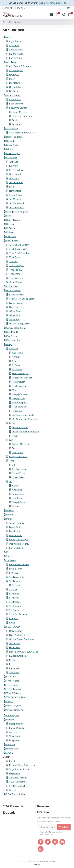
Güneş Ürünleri (13, 290)
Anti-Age (14, 162)
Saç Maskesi (15, 602)
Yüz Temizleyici (17, 207)
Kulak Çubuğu (13, 340)
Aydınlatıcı (17, 490)
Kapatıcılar (17, 498)
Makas (15, 390)
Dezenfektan (16, 631)
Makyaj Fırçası (19, 398)
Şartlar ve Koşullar (18, 786)
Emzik (15, 120)
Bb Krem (14, 166)
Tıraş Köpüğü (16, 270)
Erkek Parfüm (16, 536)
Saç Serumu (15, 606)
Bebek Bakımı (16, 104)
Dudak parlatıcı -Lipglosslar (25, 432)
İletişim (13, 790)
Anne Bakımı (15, 100)
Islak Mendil (12, 332)
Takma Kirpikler (20, 407)
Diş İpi (12, 79)
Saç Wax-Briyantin (18, 614)
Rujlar (15, 436)
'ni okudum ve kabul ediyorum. (52, 833)
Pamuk (10, 515)
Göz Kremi (14, 178)
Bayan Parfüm (16, 527)
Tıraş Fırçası (15, 257)
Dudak (12, 423)
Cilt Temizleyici (17, 170)
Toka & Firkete (14, 693)
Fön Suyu (14, 573)
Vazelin (10, 702)
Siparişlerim (15, 736)
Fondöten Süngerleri (22, 378)
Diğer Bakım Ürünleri (19, 565)
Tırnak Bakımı (18, 477)
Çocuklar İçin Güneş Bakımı (22, 299)
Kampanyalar (13, 715)
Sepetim (10, 745)
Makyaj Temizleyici (18, 457)
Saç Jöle (13, 589)
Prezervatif (15, 668)
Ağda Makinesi (16, 50)
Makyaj (10, 345)
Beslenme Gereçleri (22, 116)
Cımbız (15, 361)
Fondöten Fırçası (20, 374)
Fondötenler (18, 494)
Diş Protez (14, 91)
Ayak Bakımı (12, 129)
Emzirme (16, 124)
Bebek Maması (19, 112)
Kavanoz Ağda (16, 54)
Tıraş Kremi (15, 274)
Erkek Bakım (12, 241)
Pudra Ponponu (20, 403)
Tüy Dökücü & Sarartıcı (17, 697)
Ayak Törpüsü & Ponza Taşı (23, 133)
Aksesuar (14, 349)
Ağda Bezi (14, 46)
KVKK (12, 761)
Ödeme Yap (12, 749)
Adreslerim (15, 732)
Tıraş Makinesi (16, 278)
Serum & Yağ (15, 195)
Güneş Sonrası (16, 311)
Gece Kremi (15, 174)
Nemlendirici (15, 191)
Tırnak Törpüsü (14, 689)
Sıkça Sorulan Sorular (19, 769)
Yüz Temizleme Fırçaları (24, 415)
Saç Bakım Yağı (16, 577)
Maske (12, 660)
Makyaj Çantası (19, 394)
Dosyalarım (15, 740)
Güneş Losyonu (17, 307)
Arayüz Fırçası (16, 71)
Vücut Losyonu (14, 706)
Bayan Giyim (12, 145)
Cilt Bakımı (11, 158)
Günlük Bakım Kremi (16, 328)
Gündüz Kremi (16, 183)
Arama (9, 753)
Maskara (10, 511)
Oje (14, 465)
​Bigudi (12, 623)
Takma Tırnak (19, 473)
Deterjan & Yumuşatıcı (17, 212)
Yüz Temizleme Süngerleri (25, 419)
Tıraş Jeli (13, 262)
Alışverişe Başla (54, 3)
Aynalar (16, 357)
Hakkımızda (15, 773)
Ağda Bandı (15, 41)
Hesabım (11, 720)
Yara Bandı (14, 672)
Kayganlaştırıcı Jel (18, 656)
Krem (12, 187)
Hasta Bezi (15, 648)
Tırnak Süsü (18, 411)
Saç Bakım (11, 560)
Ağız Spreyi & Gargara (20, 66)
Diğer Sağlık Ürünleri (19, 635)
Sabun (9, 556)
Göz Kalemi (18, 453)
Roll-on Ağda (16, 58)
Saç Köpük (14, 594)
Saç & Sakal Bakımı (18, 249)
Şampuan (14, 619)
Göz (11, 440)
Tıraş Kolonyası (17, 266)
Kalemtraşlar (18, 382)
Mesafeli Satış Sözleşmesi (22, 765)
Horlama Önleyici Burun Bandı (24, 652)
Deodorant (15, 531)
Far (14, 448)
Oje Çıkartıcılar (19, 469)
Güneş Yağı (15, 320)
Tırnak (12, 461)
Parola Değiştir (17, 728)
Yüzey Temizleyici (15, 710)
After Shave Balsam (19, 245)
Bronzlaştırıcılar (17, 295)
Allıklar (15, 486)
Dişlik (9, 216)
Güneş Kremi (15, 303)
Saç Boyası (14, 581)
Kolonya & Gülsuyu (18, 540)
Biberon (10, 149)
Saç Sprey (14, 610)
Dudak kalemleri (20, 428)
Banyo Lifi (11, 141)
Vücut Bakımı (15, 282)
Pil (7, 552)
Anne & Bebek (13, 95)
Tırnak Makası (13, 681)
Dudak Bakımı (13, 220)
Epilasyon (11, 237)
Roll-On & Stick (17, 548)
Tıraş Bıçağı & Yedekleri (21, 253)
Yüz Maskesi (15, 199)
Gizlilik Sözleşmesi (18, 782)
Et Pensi (16, 365)
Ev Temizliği (12, 286)
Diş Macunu (15, 83)
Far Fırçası (17, 369)
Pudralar (16, 506)
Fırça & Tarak (15, 569)
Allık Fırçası (17, 353)
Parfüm (10, 519)
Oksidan (16, 585)
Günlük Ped (15, 643)
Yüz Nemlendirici (17, 203)
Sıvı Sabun (11, 677)
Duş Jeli (10, 224)
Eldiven (10, 232)
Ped (11, 664)
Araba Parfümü (16, 523)
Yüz (11, 481)
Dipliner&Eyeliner (21, 444)
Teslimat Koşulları (18, 778)
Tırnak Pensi (12, 685)
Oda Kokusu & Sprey (19, 544)
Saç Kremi (14, 598)
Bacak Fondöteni (15, 137)
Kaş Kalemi (12, 336)
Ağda (9, 37)
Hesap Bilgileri (16, 724)
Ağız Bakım (12, 62)
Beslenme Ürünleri (18, 108)
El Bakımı (11, 228)
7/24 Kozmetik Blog (16, 794)
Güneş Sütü (15, 315)
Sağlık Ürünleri (13, 627)
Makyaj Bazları (19, 502)
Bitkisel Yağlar (13, 154)
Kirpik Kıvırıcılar (19, 386)
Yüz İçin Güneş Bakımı (20, 324)
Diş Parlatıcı (15, 87)
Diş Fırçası (14, 75)
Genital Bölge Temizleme (22, 639)
